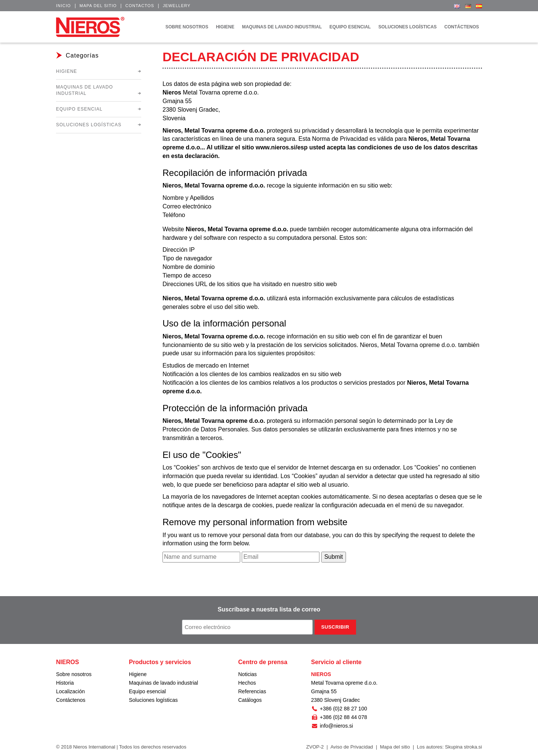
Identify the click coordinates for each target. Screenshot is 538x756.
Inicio (64, 6)
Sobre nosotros (74, 674)
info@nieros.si (332, 726)
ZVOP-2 (315, 747)
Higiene (67, 71)
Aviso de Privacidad (352, 747)
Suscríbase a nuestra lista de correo (269, 609)
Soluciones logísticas (89, 125)
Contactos (140, 6)
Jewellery (177, 6)
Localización (70, 691)
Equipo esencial (79, 109)
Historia (65, 683)
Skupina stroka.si (463, 747)
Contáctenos (71, 700)
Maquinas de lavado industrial (84, 90)
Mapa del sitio (98, 6)
